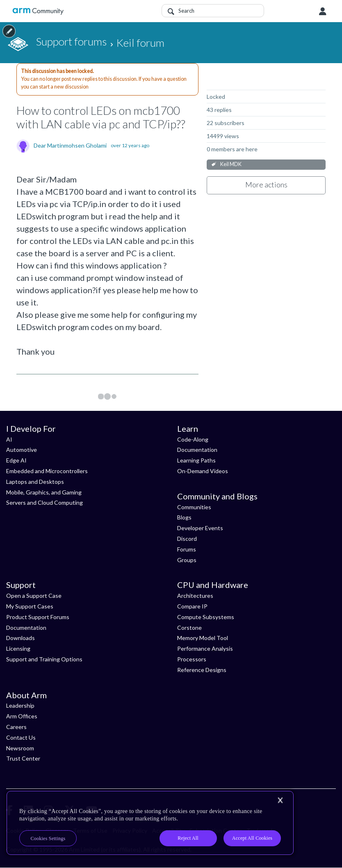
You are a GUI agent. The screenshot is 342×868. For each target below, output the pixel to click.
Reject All (188, 838)
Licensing (18, 648)
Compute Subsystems (206, 617)
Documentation (197, 450)
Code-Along (193, 439)
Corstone (189, 628)
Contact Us (21, 737)
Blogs (184, 517)
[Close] (280, 800)
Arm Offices (22, 716)
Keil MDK (231, 164)
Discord (187, 539)
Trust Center (23, 758)
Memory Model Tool (203, 638)
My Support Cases (30, 606)
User (323, 11)
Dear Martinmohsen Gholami (70, 146)
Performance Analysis (205, 648)
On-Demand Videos (203, 471)
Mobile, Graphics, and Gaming (44, 492)
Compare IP (192, 606)
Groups (187, 560)
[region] (150, 823)
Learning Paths (196, 460)
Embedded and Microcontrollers (47, 471)
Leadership (20, 705)
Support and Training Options (44, 659)
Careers (16, 727)
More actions (266, 185)
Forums (187, 549)
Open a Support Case (34, 596)
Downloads (21, 638)
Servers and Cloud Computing (44, 502)
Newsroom (20, 748)
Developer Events (200, 528)
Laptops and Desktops (35, 482)
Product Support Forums (38, 617)
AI (9, 439)
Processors (192, 659)
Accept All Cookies (252, 838)
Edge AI (16, 460)
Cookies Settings (48, 838)
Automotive (22, 450)
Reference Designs (202, 670)
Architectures (195, 596)
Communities (194, 507)
